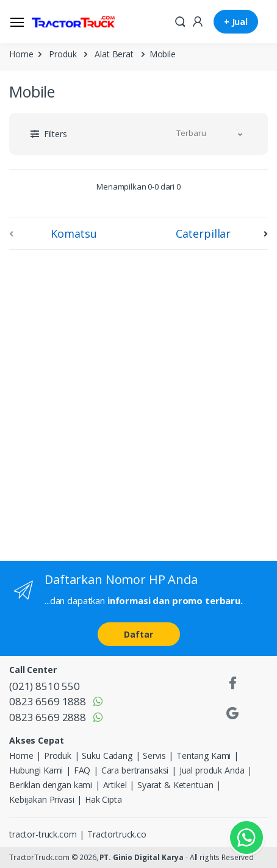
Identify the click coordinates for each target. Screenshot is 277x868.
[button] (180, 21)
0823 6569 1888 (48, 701)
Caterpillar (203, 233)
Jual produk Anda (212, 770)
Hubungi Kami (36, 770)
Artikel (115, 785)
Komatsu (74, 233)
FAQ (82, 770)
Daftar (138, 634)
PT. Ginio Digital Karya (142, 857)
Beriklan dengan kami (51, 785)
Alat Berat (114, 54)
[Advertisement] (138, 403)
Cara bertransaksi (135, 770)
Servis (154, 756)
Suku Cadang (107, 756)
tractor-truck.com (43, 834)
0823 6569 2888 (48, 717)
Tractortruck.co (117, 834)
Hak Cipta (103, 799)
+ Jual (236, 22)
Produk (63, 54)
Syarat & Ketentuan (175, 785)
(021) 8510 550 (45, 686)
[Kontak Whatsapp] (246, 838)
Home (21, 54)
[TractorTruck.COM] (73, 22)
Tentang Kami (203, 756)
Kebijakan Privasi (42, 799)
